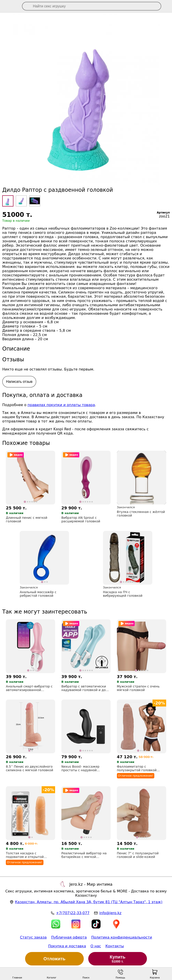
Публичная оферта (69, 937)
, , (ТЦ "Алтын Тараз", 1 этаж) (89, 902)
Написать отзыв (19, 382)
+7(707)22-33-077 (73, 913)
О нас (96, 946)
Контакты (115, 946)
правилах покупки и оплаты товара (61, 405)
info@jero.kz (110, 913)
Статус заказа (33, 937)
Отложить (54, 959)
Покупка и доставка (67, 946)
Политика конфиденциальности (122, 937)
